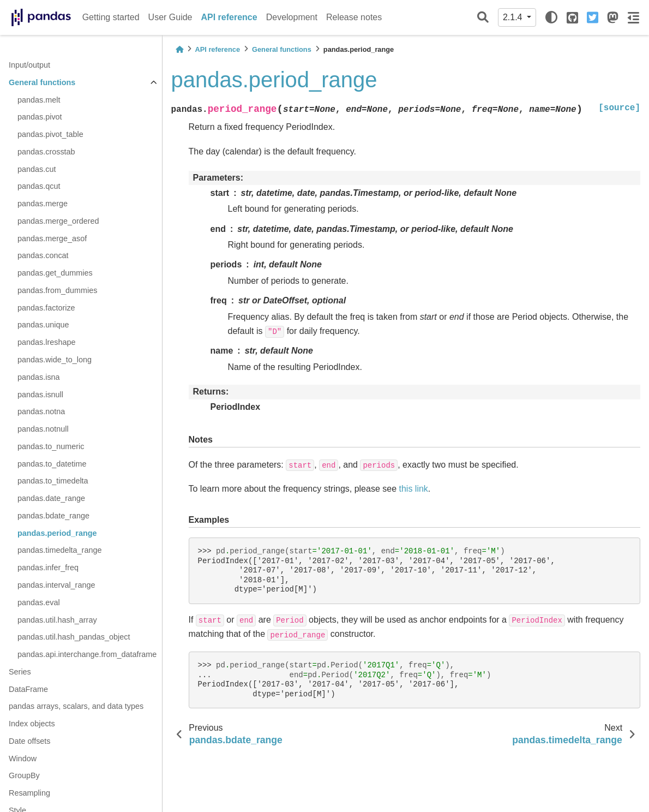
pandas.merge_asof (52, 238)
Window (23, 759)
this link (414, 489)
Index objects (32, 724)
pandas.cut (37, 169)
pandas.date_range (51, 498)
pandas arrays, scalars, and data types (76, 706)
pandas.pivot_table (50, 134)
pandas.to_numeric (51, 446)
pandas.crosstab (46, 152)
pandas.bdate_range (53, 516)
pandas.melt (39, 100)
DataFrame (28, 689)
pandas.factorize (46, 308)
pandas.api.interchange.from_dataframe (87, 654)
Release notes (354, 17)
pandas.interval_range (56, 585)
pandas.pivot (40, 117)
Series (20, 672)
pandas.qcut (39, 186)
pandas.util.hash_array (57, 620)
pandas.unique (43, 325)
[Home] (179, 49)
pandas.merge (43, 204)
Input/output (29, 65)
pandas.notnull (43, 429)
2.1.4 (514, 17)
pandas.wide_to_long (55, 360)
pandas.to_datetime (52, 464)
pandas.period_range (57, 533)
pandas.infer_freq (48, 568)
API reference (229, 17)
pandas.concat (43, 255)
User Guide (170, 17)
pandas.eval (39, 602)
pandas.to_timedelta (53, 481)
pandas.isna (39, 377)
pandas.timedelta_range (59, 550)
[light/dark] (551, 17)
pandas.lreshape (46, 342)
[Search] (483, 18)
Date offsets (30, 741)
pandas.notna (41, 411)
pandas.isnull (40, 395)
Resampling (29, 793)
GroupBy (24, 775)
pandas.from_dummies (57, 290)
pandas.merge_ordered (58, 221)
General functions (42, 82)
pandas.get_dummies (55, 273)
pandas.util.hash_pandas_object (74, 637)
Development (292, 17)
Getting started (111, 17)
